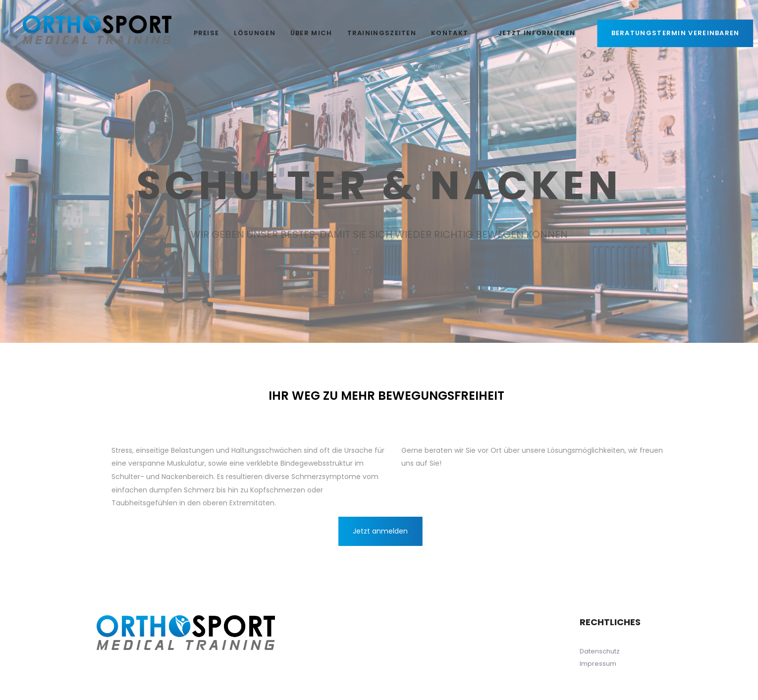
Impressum (598, 664)
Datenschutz (600, 651)
